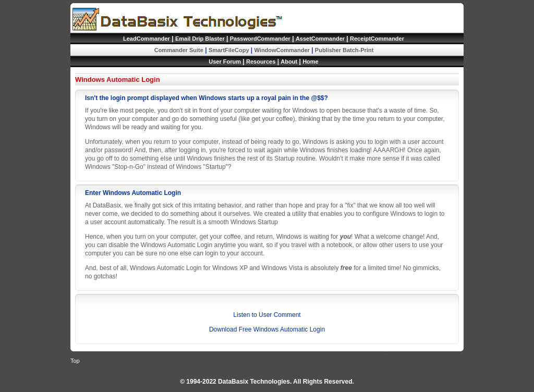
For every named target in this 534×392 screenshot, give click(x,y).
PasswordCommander (260, 39)
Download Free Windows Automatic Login (267, 329)
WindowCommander (282, 50)
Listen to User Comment (267, 315)
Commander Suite (179, 50)
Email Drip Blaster (200, 39)
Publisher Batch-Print (344, 50)
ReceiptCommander (377, 39)
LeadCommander (147, 39)
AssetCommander (320, 39)
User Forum (225, 62)
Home (311, 62)
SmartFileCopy (229, 50)
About (289, 62)
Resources (261, 62)
